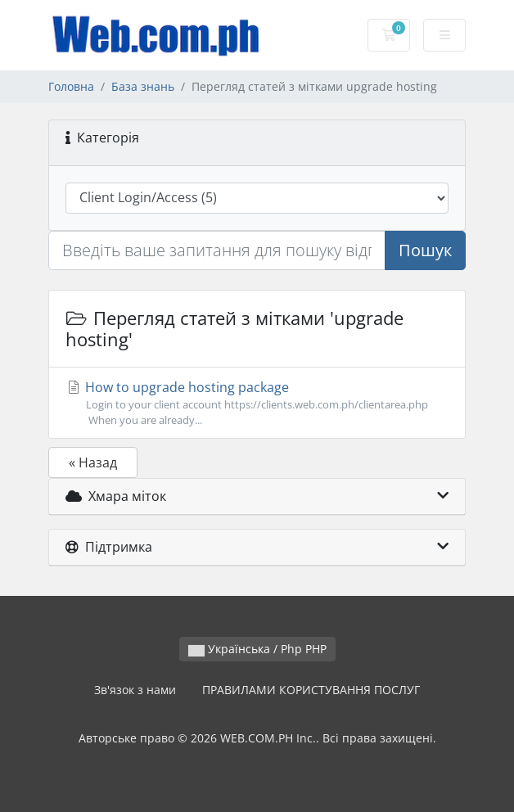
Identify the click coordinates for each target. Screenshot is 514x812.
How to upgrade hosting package (257, 403)
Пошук (425, 250)
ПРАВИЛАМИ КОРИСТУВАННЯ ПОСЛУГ (311, 690)
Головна (71, 86)
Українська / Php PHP (257, 649)
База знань (143, 86)
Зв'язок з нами (135, 690)
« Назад (93, 462)
